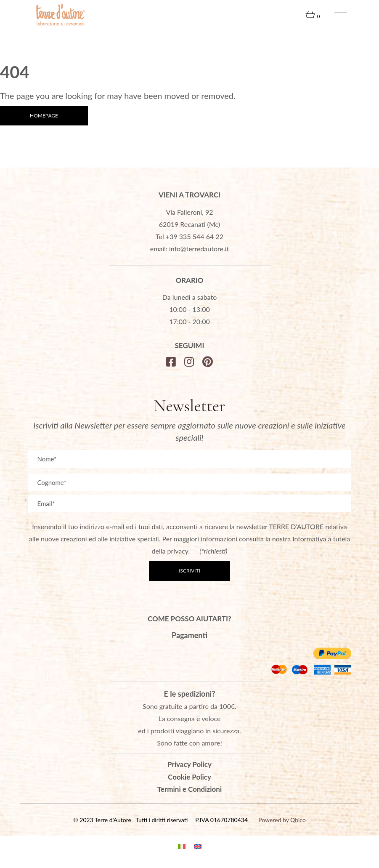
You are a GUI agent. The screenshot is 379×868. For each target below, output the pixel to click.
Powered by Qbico (282, 820)
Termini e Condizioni (190, 789)
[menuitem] (182, 845)
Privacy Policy (189, 764)
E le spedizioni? (190, 694)
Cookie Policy (189, 777)
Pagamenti (189, 635)
